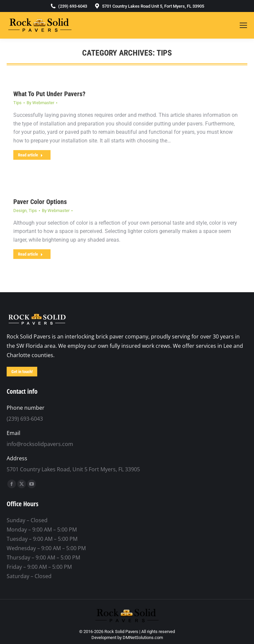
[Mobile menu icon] (243, 25)
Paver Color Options (40, 202)
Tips (17, 103)
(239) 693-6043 (68, 6)
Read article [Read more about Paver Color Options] (30, 254)
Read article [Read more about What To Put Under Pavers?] (30, 155)
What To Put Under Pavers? (49, 94)
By (40, 103)
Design (20, 211)
